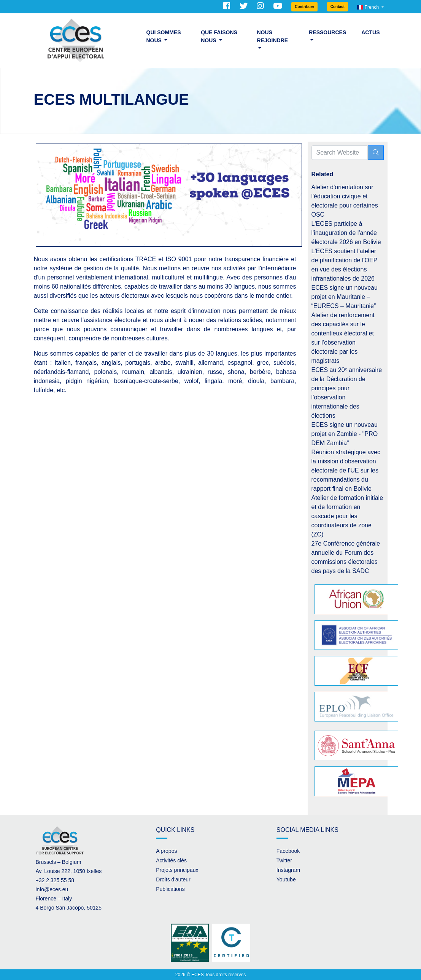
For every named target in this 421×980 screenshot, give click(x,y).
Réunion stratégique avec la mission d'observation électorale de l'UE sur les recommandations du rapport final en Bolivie (346, 470)
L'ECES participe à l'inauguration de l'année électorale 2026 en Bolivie (346, 233)
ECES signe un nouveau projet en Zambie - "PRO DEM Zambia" (345, 434)
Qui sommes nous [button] (164, 36)
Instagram (288, 870)
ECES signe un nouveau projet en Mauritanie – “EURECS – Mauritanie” (345, 297)
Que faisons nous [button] (219, 36)
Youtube (286, 879)
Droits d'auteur (173, 879)
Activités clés (171, 860)
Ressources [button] (327, 32)
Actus (370, 32)
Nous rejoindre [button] (273, 36)
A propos (166, 851)
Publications (170, 889)
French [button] (369, 7)
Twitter (284, 860)
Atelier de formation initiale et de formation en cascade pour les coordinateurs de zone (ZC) (347, 516)
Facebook (288, 851)
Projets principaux (177, 870)
